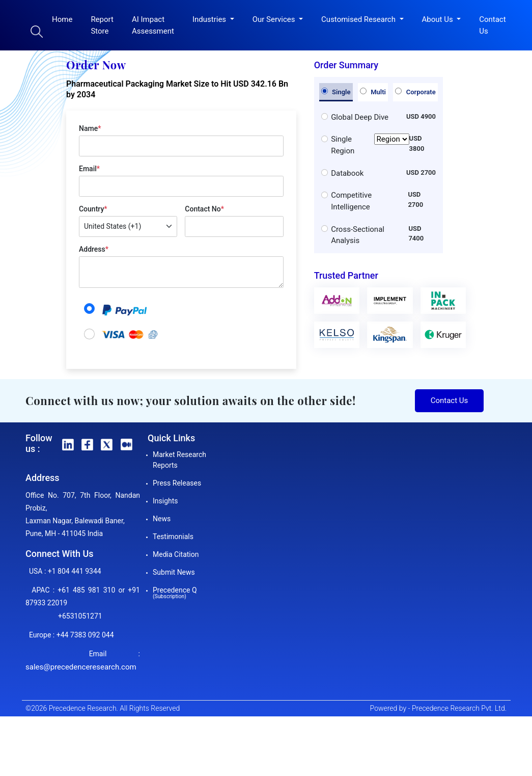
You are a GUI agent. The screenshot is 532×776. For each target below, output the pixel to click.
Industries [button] (210, 19)
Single (336, 92)
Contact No (204, 209)
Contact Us (492, 25)
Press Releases (177, 483)
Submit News (174, 572)
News (162, 519)
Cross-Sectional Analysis (358, 235)
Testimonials (173, 537)
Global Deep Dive (360, 117)
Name (90, 128)
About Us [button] (439, 19)
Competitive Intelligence (351, 201)
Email (89, 169)
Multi (373, 92)
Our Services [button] (275, 19)
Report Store (102, 25)
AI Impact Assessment (153, 25)
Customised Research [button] (359, 19)
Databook (347, 173)
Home (62, 19)
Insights (165, 501)
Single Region (370, 145)
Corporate (415, 92)
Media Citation (176, 554)
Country (93, 209)
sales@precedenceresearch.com (81, 667)
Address (94, 249)
